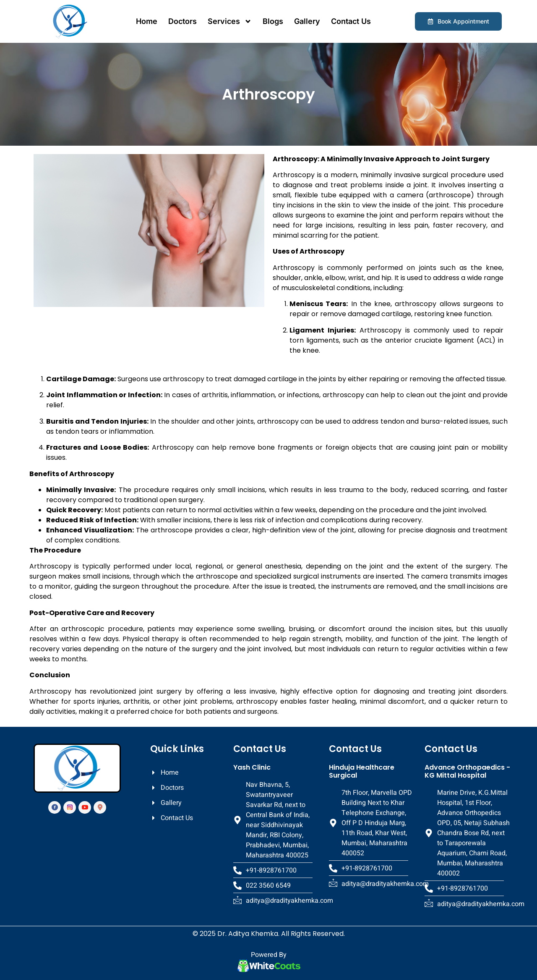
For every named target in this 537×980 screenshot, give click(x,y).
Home (147, 21)
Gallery (307, 21)
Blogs (273, 21)
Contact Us (351, 21)
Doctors (182, 21)
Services (230, 21)
